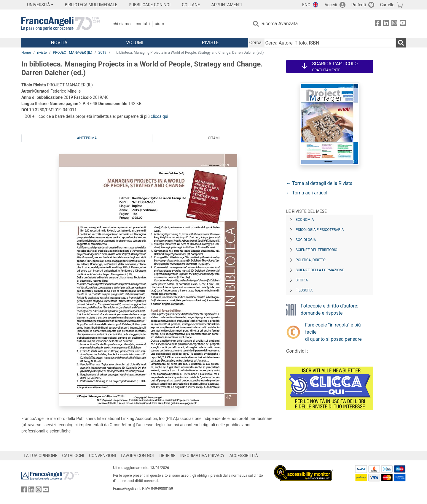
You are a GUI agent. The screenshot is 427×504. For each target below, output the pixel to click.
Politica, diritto (311, 260)
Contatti (143, 24)
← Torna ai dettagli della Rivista (319, 183)
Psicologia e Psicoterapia (320, 230)
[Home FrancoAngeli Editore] (61, 24)
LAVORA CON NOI (137, 456)
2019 (102, 53)
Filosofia (304, 290)
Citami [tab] (214, 138)
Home (26, 53)
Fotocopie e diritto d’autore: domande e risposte (329, 309)
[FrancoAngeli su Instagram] (394, 24)
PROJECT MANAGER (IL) (72, 53)
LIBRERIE (167, 456)
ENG (306, 5)
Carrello (387, 5)
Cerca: (256, 43)
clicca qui (159, 116)
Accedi (331, 5)
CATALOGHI (73, 456)
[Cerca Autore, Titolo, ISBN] (330, 43)
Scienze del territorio (317, 250)
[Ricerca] (401, 43)
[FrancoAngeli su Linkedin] (386, 24)
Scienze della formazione (320, 270)
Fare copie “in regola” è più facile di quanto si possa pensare (333, 332)
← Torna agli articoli (307, 193)
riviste (42, 53)
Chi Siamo (122, 24)
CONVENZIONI (102, 456)
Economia (305, 220)
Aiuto (159, 24)
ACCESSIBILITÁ (244, 456)
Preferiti (359, 5)
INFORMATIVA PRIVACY (203, 456)
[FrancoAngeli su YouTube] (403, 24)
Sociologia (306, 240)
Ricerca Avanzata (280, 24)
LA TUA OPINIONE (41, 456)
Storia (302, 280)
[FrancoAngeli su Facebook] (378, 24)
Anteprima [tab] (87, 138)
